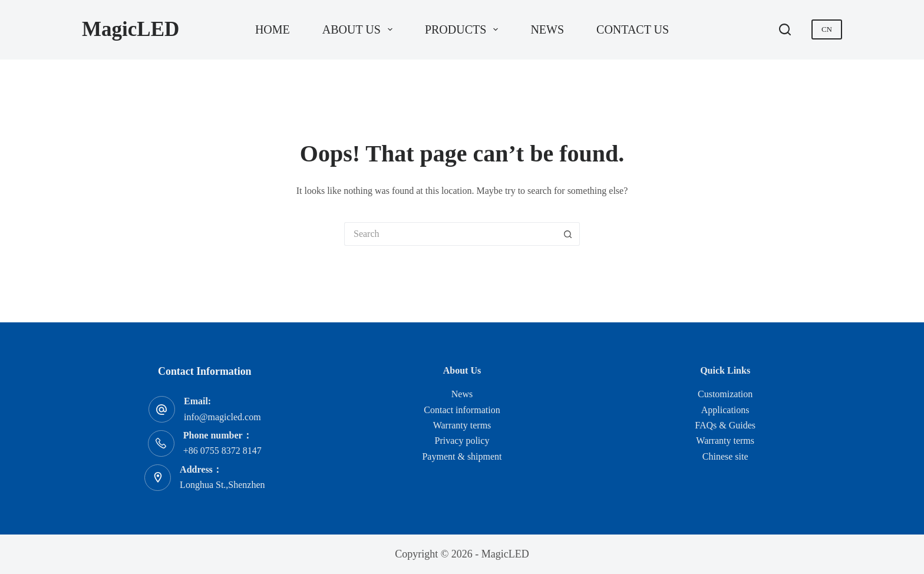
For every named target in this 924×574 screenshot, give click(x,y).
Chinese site (725, 456)
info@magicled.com (222, 417)
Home (273, 29)
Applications (725, 410)
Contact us (633, 29)
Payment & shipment (462, 456)
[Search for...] (450, 234)
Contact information (462, 410)
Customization (725, 394)
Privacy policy (462, 441)
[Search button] (568, 234)
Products (464, 29)
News (547, 29)
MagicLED (131, 29)
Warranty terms (462, 425)
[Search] (785, 29)
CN (827, 29)
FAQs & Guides (725, 425)
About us (360, 29)
